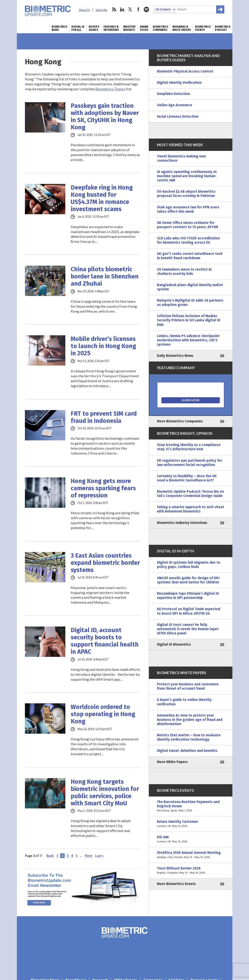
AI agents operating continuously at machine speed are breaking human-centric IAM (187, 176)
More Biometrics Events (176, 884)
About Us (84, 10)
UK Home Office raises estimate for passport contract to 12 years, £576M (187, 225)
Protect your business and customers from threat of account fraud (188, 686)
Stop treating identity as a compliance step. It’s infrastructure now (189, 447)
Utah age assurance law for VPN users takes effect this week (188, 209)
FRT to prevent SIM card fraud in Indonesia (104, 417)
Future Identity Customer (191, 824)
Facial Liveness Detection (178, 117)
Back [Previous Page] (50, 856)
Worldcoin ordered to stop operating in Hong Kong (103, 714)
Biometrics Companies (160, 28)
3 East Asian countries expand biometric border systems (105, 563)
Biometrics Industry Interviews (182, 523)
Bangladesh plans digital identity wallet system (190, 287)
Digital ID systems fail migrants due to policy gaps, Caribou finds (189, 565)
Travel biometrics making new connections (181, 158)
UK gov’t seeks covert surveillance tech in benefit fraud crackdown (190, 256)
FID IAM (191, 839)
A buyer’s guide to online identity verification (184, 702)
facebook (138, 9)
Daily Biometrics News (175, 356)
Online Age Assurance (175, 105)
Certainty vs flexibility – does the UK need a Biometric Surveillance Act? (187, 478)
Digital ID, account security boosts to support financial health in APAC (105, 641)
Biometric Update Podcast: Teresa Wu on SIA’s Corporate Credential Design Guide (190, 494)
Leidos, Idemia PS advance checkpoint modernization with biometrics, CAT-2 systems (188, 340)
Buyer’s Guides (94, 28)
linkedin (122, 9)
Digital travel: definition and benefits (187, 751)
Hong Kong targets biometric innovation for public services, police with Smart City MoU (105, 792)
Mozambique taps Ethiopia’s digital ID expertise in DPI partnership (188, 596)
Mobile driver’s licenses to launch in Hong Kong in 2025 (103, 346)
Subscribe (101, 10)
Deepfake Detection (173, 94)
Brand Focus (144, 28)
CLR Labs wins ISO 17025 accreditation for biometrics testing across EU (188, 240)
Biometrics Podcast (223, 28)
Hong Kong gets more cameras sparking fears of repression (103, 488)
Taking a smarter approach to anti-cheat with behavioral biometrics (191, 509)
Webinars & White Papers (182, 28)
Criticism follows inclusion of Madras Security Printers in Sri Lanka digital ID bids (189, 320)
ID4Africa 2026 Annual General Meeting (191, 855)
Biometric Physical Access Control (185, 71)
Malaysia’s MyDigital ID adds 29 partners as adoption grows (190, 303)
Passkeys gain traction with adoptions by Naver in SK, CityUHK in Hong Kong (105, 117)
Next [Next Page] (89, 856)
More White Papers (172, 762)
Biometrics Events (203, 28)
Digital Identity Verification (179, 83)
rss (114, 9)
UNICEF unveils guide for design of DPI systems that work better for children (188, 580)
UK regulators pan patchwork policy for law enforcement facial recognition (190, 463)
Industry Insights (129, 28)
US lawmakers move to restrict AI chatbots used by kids (184, 272)
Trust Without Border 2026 (191, 871)
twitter (130, 9)
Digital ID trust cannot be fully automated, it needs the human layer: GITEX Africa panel (188, 629)
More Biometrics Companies (180, 421)
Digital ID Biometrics (174, 645)
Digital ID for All (78, 28)
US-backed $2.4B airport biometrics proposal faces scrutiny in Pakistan (186, 194)
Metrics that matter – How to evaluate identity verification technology (189, 737)
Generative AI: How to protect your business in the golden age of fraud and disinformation (190, 720)
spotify (146, 9)
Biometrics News (59, 28)
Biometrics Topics (110, 89)
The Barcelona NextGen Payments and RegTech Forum (191, 806)
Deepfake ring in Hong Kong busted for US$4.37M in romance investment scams (102, 198)
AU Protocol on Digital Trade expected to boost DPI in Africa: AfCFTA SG (188, 611)
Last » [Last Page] (100, 856)
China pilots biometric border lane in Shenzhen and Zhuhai (105, 276)
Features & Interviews (111, 28)
